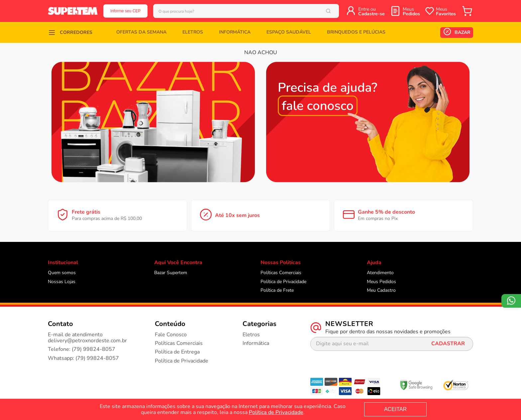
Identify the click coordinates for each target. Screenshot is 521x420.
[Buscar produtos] (337, 11)
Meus (411, 11)
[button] (70, 32)
